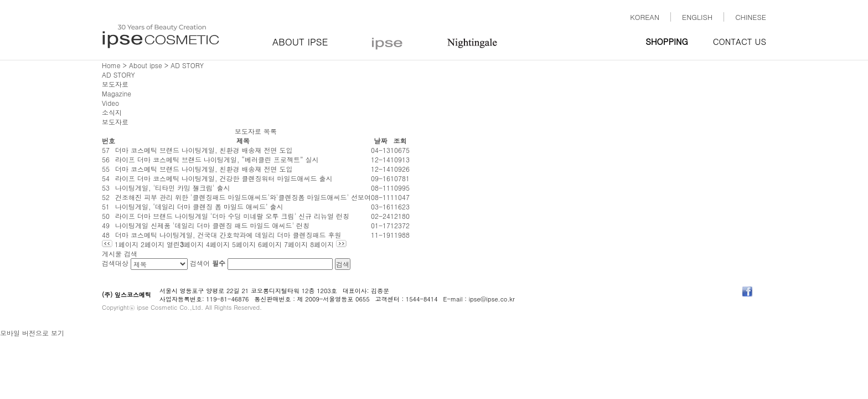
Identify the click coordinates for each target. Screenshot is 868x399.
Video (110, 103)
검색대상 (115, 263)
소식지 (112, 112)
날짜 (381, 140)
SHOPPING (667, 41)
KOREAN (645, 17)
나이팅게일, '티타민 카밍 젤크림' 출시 (173, 188)
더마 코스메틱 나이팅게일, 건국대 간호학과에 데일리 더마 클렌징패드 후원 (228, 235)
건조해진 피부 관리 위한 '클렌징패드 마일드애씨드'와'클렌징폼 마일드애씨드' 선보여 (243, 197)
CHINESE (751, 17)
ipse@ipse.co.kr (492, 299)
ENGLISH (697, 17)
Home (111, 65)
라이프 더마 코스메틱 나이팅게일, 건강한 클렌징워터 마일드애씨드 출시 (224, 178)
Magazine (117, 93)
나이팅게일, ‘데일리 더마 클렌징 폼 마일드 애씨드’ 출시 (199, 206)
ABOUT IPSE (300, 42)
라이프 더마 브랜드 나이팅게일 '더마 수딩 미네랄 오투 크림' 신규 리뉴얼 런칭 (232, 216)
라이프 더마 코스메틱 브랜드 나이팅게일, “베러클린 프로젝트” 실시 (217, 159)
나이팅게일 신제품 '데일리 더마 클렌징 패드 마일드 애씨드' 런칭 (212, 225)
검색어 (208, 263)
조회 (400, 140)
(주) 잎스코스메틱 (126, 295)
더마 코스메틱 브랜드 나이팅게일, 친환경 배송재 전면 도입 (204, 150)
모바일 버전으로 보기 (32, 333)
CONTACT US (740, 41)
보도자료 (115, 84)
